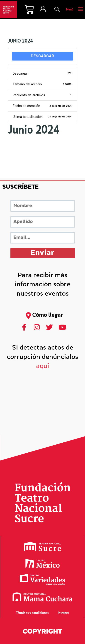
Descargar (42, 56)
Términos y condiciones (32, 613)
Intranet (63, 613)
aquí (43, 366)
